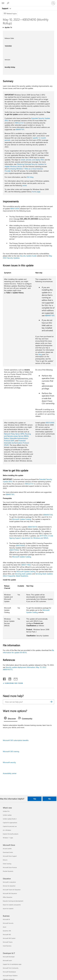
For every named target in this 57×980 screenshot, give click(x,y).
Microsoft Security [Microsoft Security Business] (8, 923)
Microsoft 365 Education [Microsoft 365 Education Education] (10, 893)
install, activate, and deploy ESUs (32, 160)
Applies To (8, 27)
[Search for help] (8, 3)
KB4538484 (20, 545)
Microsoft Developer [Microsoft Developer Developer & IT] (9, 957)
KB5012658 (15, 209)
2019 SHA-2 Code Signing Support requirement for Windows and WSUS (31, 537)
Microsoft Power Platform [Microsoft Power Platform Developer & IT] (10, 976)
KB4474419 (32, 527)
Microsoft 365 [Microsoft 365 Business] (7, 934)
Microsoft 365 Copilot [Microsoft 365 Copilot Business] (9, 938)
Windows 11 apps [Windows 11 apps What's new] (8, 838)
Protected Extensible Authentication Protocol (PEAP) (16, 443)
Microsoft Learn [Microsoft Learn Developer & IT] (7, 960)
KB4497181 (20, 129)
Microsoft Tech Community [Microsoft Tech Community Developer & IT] (11, 968)
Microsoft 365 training (11, 751)
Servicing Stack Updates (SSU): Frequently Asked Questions (28, 575)
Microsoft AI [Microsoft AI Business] (6, 919)
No (50, 799)
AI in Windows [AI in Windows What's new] (7, 830)
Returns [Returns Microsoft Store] (5, 860)
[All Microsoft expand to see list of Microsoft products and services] (3, 3)
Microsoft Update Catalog (22, 519)
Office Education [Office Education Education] (8, 897)
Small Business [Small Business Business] (7, 946)
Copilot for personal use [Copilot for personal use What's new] (10, 826)
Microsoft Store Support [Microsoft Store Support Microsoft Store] (10, 856)
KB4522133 (19, 123)
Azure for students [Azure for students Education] (8, 909)
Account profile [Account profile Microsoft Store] (7, 849)
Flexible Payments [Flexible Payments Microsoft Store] (8, 871)
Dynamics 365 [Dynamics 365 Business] (7, 931)
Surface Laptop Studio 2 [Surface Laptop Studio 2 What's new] (10, 819)
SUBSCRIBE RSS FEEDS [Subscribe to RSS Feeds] (14, 683)
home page (36, 192)
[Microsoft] (28, 2)
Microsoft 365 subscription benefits (16, 740)
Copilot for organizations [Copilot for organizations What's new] (10, 823)
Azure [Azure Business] (5, 927)
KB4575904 (14, 550)
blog (40, 354)
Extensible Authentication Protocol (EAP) (16, 439)
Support (5, 8)
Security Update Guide (28, 256)
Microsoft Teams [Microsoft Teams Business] (8, 942)
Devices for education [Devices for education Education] (9, 886)
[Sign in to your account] (53, 3)
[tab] (11, 719)
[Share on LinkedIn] (9, 678)
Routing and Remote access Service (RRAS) (17, 435)
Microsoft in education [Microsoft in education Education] (9, 882)
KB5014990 (50, 423)
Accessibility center (10, 773)
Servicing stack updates (23, 574)
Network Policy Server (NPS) (14, 434)
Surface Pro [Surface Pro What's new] (6, 811)
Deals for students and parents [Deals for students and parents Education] (12, 905)
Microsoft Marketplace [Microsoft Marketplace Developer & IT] (9, 972)
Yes (35, 799)
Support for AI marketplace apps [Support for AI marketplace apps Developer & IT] (12, 964)
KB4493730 (48, 515)
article (25, 185)
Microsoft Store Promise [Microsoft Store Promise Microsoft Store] (10, 867)
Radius (6, 438)
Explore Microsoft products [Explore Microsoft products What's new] (11, 834)
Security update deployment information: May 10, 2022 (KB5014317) (25, 668)
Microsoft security (9, 762)
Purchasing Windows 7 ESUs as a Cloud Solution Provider (24, 170)
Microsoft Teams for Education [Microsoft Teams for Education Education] (12, 890)
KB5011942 (26, 565)
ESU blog (30, 177)
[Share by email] (15, 678)
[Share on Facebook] (5, 678)
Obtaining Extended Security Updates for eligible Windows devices (26, 165)
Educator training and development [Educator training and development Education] (13, 901)
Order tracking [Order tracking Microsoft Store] (7, 864)
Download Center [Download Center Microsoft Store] (8, 852)
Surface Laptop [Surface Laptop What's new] (7, 815)
